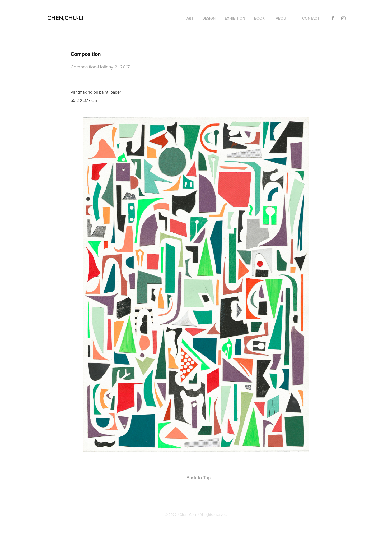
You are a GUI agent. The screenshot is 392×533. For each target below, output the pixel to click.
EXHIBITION (235, 18)
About (282, 18)
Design (209, 18)
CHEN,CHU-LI (65, 18)
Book (259, 18)
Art (190, 18)
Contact (311, 18)
